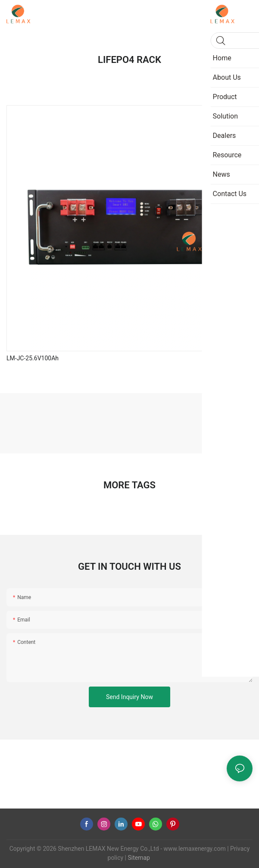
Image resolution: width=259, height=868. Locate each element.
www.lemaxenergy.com (195, 849)
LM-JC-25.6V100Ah (33, 358)
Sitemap (138, 858)
